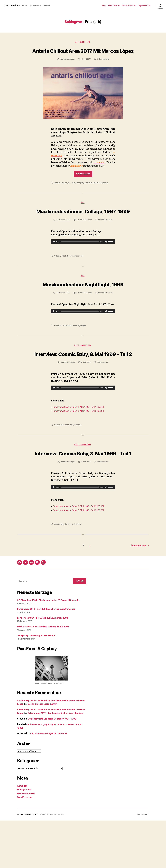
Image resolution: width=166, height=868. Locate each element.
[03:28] (105, 444)
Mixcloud (89, 191)
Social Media (128, 5)
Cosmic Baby (60, 458)
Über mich (113, 5)
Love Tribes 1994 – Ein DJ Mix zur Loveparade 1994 (46, 662)
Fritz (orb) (80, 191)
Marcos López (13, 5)
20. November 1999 (84, 318)
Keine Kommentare (106, 236)
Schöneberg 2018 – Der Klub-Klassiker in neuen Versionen (49, 653)
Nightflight (82, 350)
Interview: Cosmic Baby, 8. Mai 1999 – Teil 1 (83, 490)
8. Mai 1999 (86, 395)
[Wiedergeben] (54, 258)
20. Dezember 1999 (84, 236)
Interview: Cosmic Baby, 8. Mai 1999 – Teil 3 (77, 444)
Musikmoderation (77, 272)
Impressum (143, 5)
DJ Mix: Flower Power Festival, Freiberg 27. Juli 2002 (46, 671)
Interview (78, 458)
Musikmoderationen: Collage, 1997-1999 (83, 224)
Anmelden (23, 833)
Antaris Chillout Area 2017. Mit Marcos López (83, 55)
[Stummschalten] (106, 258)
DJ (70, 191)
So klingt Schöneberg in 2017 (53, 748)
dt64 (74, 191)
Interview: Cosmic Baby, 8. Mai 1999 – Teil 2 (83, 383)
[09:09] (105, 548)
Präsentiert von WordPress (53, 862)
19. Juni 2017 (86, 67)
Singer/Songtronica (101, 191)
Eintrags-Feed (25, 837)
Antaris (57, 191)
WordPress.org (25, 845)
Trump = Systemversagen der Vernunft (39, 679)
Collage (57, 272)
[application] (83, 258)
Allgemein (80, 42)
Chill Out (64, 191)
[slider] (80, 258)
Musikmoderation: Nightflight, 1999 (83, 305)
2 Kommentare (104, 67)
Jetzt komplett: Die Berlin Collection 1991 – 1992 (55, 766)
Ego (89, 42)
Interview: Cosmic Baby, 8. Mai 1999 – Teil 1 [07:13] (81, 440)
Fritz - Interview (83, 370)
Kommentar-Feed (27, 841)
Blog (104, 5)
